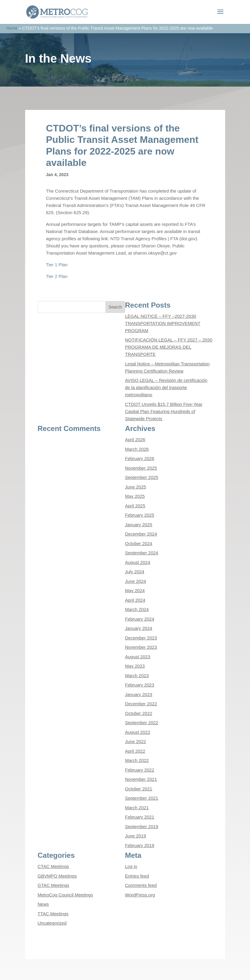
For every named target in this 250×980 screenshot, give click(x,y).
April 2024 (135, 600)
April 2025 (135, 506)
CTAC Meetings (53, 866)
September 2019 (142, 827)
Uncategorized (52, 923)
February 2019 (140, 845)
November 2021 (141, 779)
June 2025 (136, 487)
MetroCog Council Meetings (65, 895)
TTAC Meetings (53, 914)
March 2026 (137, 449)
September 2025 (142, 477)
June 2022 (136, 741)
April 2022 (135, 751)
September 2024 (142, 553)
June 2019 (136, 836)
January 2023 (139, 694)
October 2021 (139, 789)
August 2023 (138, 657)
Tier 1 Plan (57, 265)
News (43, 904)
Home (12, 28)
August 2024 (138, 562)
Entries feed (137, 876)
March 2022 (137, 760)
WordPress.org (140, 895)
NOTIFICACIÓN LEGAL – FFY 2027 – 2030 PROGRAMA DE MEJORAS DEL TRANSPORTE (169, 347)
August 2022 (138, 732)
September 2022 (142, 723)
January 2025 (139, 525)
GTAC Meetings (54, 885)
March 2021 (137, 808)
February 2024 (140, 619)
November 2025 (141, 468)
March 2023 (137, 676)
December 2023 (141, 638)
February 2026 (140, 458)
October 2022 (139, 713)
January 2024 (139, 628)
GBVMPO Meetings (57, 876)
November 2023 (141, 647)
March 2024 (137, 609)
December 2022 (141, 704)
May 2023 (135, 666)
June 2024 (136, 581)
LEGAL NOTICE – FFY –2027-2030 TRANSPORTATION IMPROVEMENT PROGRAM (163, 323)
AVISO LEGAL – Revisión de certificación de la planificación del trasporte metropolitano (166, 387)
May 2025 (135, 496)
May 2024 (135, 590)
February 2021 (140, 817)
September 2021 (142, 798)
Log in (131, 866)
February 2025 (140, 515)
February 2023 (140, 685)
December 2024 (141, 534)
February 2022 (140, 770)
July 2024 (135, 572)
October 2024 (139, 543)
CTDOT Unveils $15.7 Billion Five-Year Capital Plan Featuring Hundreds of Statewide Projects (164, 411)
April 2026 (135, 440)
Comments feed (141, 885)
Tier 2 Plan (57, 276)
